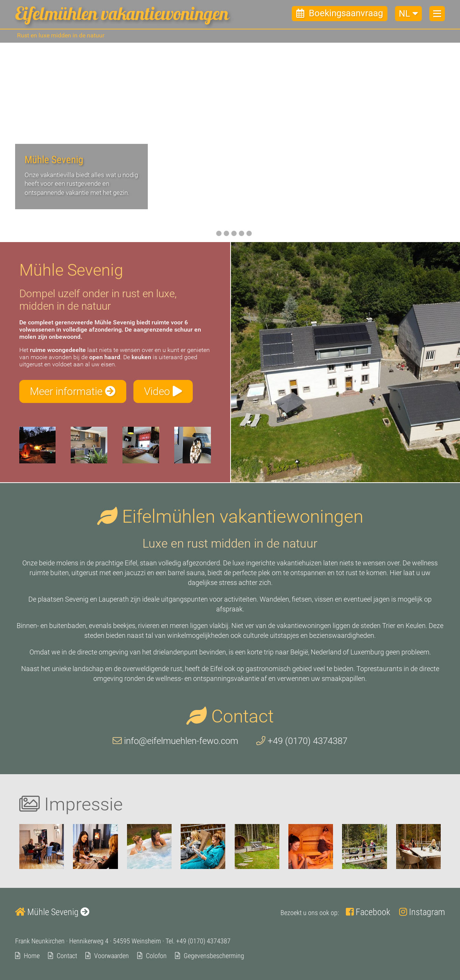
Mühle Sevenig (52, 912)
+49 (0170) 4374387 (302, 741)
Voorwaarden (112, 956)
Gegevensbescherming (214, 956)
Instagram (422, 912)
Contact (67, 956)
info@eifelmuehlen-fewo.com (175, 741)
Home (32, 956)
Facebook (368, 912)
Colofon (156, 956)
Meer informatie (73, 391)
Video (163, 391)
